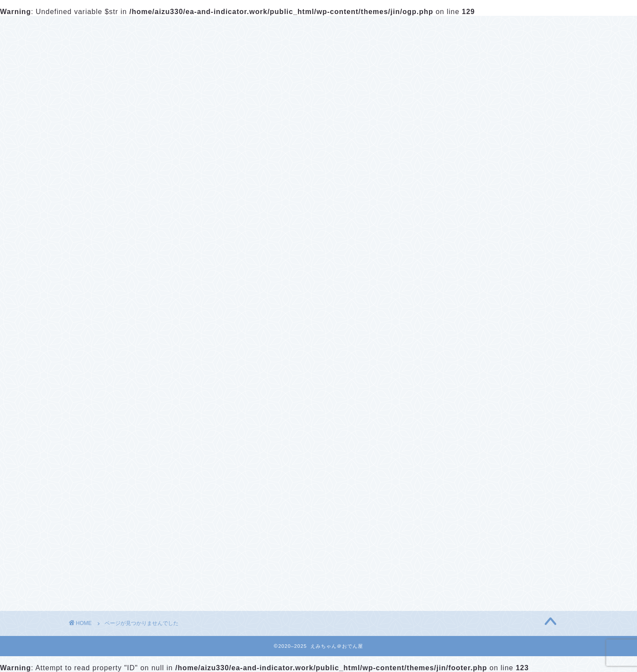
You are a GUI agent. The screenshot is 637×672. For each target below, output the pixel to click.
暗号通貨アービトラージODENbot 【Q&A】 (501, 305)
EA (95, 575)
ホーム (92, 28)
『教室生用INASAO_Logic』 (466, 462)
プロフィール (154, 28)
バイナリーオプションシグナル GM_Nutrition (482, 332)
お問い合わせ (229, 28)
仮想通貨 (106, 587)
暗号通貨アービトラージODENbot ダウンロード (500, 277)
